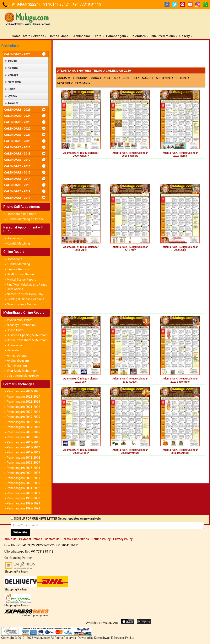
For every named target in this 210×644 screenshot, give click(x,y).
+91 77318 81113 (87, 4)
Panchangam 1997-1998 (23, 508)
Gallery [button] (186, 36)
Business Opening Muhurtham (27, 335)
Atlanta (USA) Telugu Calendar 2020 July (81, 380)
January (64, 78)
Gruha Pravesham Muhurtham (27, 340)
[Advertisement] (131, 55)
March (96, 78)
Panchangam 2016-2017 (23, 432)
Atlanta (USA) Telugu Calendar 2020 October (81, 451)
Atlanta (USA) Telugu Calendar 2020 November (130, 451)
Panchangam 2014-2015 (23, 442)
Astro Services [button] (35, 36)
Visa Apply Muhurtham (22, 371)
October (182, 78)
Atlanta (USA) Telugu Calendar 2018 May (130, 248)
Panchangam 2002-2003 (23, 483)
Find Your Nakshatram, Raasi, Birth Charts (27, 287)
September (164, 78)
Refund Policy (101, 539)
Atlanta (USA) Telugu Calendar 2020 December (180, 451)
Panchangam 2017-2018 (23, 427)
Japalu (66, 36)
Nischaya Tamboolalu (21, 325)
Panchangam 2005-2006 (23, 468)
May (117, 78)
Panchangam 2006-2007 (23, 463)
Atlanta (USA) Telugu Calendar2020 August (130, 380)
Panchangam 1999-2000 (23, 498)
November (65, 83)
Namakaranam (17, 366)
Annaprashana (17, 356)
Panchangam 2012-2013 (23, 452)
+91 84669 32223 (27, 545)
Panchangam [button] (117, 36)
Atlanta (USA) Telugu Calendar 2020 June (180, 248)
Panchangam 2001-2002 (23, 488)
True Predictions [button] (164, 36)
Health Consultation (20, 274)
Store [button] (99, 36)
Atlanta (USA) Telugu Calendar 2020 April (81, 248)
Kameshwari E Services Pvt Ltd (114, 638)
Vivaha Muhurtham (20, 320)
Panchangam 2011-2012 (23, 458)
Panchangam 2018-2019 (23, 422)
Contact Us (52, 539)
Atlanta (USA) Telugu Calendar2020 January (81, 154)
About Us (10, 539)
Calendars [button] (139, 36)
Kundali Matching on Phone (25, 219)
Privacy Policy (123, 539)
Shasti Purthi (15, 330)
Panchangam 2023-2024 (23, 397)
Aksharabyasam (18, 361)
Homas (54, 36)
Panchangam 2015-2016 (23, 437)
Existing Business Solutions (26, 299)
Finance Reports (18, 269)
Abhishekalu (82, 36)
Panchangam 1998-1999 (23, 503)
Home (17, 36)
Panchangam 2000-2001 (23, 493)
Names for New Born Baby (25, 294)
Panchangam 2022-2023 (23, 402)
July (136, 78)
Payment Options (31, 539)
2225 (51, 545)
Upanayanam (16, 345)
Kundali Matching (18, 243)
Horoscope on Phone (21, 214)
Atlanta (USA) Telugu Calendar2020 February (130, 154)
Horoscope (15, 238)
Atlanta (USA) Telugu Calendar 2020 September (180, 380)
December (83, 83)
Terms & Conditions (76, 539)
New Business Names (22, 304)
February (81, 78)
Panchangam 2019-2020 (23, 417)
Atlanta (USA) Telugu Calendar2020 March (180, 154)
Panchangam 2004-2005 (23, 473)
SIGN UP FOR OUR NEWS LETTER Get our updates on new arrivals (57, 519)
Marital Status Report (21, 280)
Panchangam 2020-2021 (23, 412)
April (107, 78)
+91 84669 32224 (25, 4)
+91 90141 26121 (56, 4)
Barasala (13, 350)
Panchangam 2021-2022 (23, 407)
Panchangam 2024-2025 (23, 391)
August (148, 78)
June (126, 78)
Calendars (10, 46)
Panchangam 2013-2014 (23, 447)
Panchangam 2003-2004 (23, 478)
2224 (43, 545)
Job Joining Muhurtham (23, 376)
